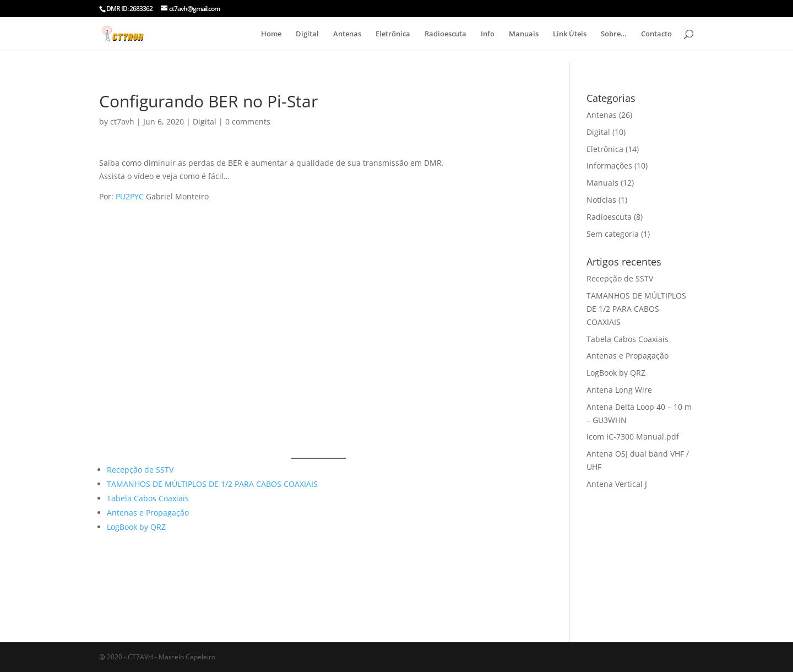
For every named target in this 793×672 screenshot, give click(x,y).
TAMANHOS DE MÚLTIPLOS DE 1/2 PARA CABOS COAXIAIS (212, 484)
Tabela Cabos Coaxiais (148, 498)
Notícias (601, 200)
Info (488, 34)
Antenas (347, 34)
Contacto (656, 34)
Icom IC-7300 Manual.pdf (633, 437)
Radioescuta (446, 34)
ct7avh (122, 121)
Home (271, 34)
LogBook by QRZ (136, 527)
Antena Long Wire (619, 390)
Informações (609, 166)
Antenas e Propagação (148, 513)
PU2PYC (130, 196)
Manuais (524, 34)
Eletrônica (393, 34)
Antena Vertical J (617, 484)
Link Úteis (570, 34)
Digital (307, 34)
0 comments (248, 121)
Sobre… (614, 34)
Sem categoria (613, 234)
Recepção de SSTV (140, 470)
